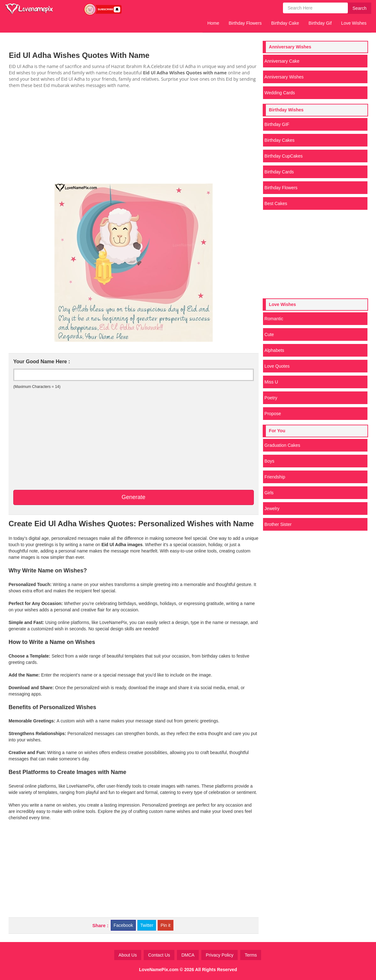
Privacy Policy (219, 955)
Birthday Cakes (280, 140)
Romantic (274, 319)
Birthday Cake (285, 23)
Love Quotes (277, 366)
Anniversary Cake (282, 61)
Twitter (147, 925)
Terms (251, 955)
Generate (133, 497)
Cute (269, 334)
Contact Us (159, 955)
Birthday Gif (320, 23)
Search (360, 8)
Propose (273, 414)
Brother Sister (278, 524)
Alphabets (274, 350)
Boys (269, 461)
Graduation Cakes (282, 445)
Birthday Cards (279, 172)
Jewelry (272, 509)
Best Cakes (276, 203)
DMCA (188, 955)
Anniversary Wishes (284, 77)
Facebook (123, 925)
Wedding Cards (280, 93)
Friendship (275, 477)
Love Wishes (354, 23)
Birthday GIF (277, 124)
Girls (269, 493)
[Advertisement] (134, 136)
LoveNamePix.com (159, 970)
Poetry (271, 398)
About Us (128, 955)
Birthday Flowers (245, 23)
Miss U (271, 382)
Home (213, 23)
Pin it (165, 925)
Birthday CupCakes (284, 156)
